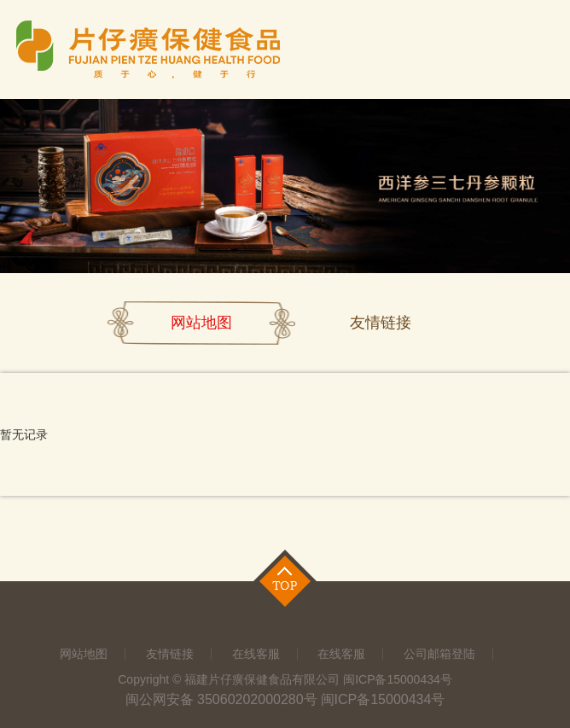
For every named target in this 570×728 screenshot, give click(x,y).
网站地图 (201, 323)
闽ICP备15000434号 (383, 699)
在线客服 (256, 654)
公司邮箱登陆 (439, 654)
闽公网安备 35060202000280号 (221, 699)
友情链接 (381, 323)
